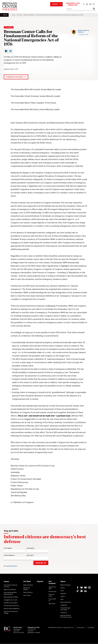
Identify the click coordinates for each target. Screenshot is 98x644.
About (63, 581)
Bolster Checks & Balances (84, 31)
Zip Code (30, 555)
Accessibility (91, 628)
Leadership (64, 605)
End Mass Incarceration (11, 603)
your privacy (14, 566)
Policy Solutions (28, 592)
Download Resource (16, 77)
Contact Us (64, 613)
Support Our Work (52, 588)
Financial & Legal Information (65, 609)
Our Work (20, 15)
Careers (63, 596)
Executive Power (84, 34)
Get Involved (52, 582)
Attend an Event (51, 595)
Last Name (30, 548)
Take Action (52, 604)
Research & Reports (29, 15)
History (63, 588)
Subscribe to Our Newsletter (73, 4)
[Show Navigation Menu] (4, 15)
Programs (63, 594)
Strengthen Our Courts (11, 600)
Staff (62, 599)
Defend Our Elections (10, 590)
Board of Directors (66, 602)
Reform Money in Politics (11, 597)
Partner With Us (52, 600)
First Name (8, 548)
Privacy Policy (80, 628)
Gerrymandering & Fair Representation (10, 593)
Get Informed (52, 592)
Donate (57, 4)
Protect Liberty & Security (11, 606)
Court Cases (27, 595)
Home (14, 15)
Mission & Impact (66, 585)
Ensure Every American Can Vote (11, 586)
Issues (6, 581)
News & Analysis (28, 585)
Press (62, 591)
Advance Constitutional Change (11, 612)
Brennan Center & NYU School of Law (66, 616)
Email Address (9, 555)
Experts (40, 581)
